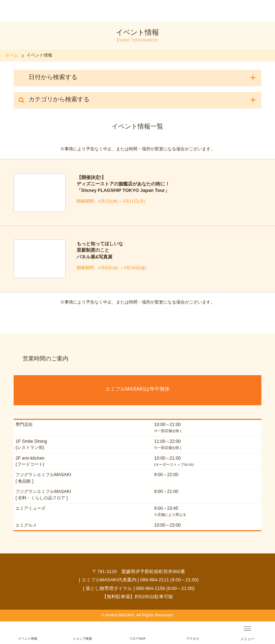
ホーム (12, 55)
